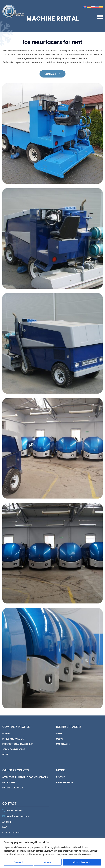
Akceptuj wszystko (82, 862)
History (7, 733)
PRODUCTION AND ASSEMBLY (17, 744)
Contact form (11, 832)
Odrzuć (48, 862)
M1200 (59, 739)
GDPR (5, 754)
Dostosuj (18, 862)
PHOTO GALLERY (65, 782)
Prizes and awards (13, 739)
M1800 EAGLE (63, 744)
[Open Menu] (100, 17)
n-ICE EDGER (9, 782)
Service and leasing (14, 749)
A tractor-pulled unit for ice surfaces (25, 777)
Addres (7, 822)
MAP (5, 827)
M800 (59, 733)
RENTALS (61, 777)
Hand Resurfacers (13, 788)
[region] (52, 853)
